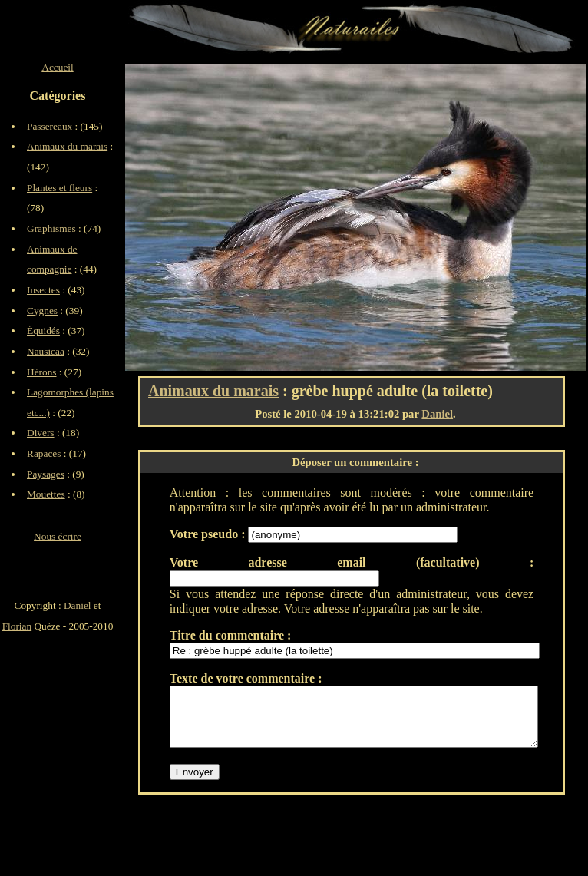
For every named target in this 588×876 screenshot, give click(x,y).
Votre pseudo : (209, 534)
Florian (17, 626)
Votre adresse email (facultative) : (352, 562)
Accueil (57, 67)
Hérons (42, 372)
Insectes (43, 290)
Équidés (43, 331)
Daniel (437, 414)
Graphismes (51, 228)
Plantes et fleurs (59, 188)
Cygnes (42, 311)
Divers (41, 433)
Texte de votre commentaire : (246, 678)
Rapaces (44, 453)
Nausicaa (46, 351)
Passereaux (50, 126)
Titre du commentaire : (231, 635)
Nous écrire (58, 536)
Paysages (46, 474)
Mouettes (46, 494)
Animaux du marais (213, 391)
